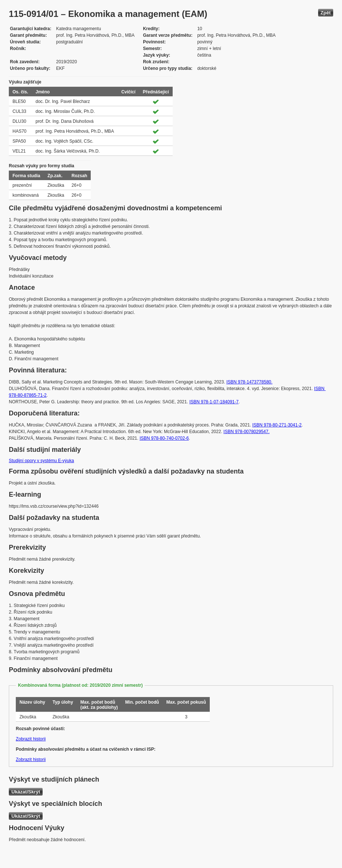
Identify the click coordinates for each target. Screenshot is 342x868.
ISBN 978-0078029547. (246, 432)
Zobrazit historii (31, 739)
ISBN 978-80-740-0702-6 (164, 438)
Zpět (326, 13)
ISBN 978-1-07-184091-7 (214, 402)
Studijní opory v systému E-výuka (41, 461)
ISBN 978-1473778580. (249, 382)
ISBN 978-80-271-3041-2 (277, 425)
